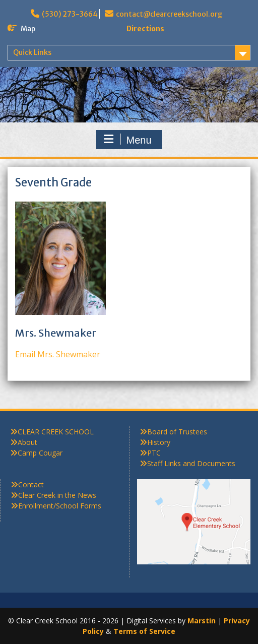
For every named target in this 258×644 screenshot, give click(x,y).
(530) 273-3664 (70, 14)
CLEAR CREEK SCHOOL (56, 432)
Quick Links (32, 52)
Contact (31, 485)
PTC (154, 453)
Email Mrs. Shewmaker (58, 354)
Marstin (202, 621)
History (159, 442)
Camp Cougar (40, 453)
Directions (145, 29)
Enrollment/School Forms (60, 506)
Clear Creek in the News (57, 495)
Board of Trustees (177, 432)
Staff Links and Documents (191, 463)
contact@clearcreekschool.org (169, 14)
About (27, 442)
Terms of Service (144, 631)
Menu (127, 140)
